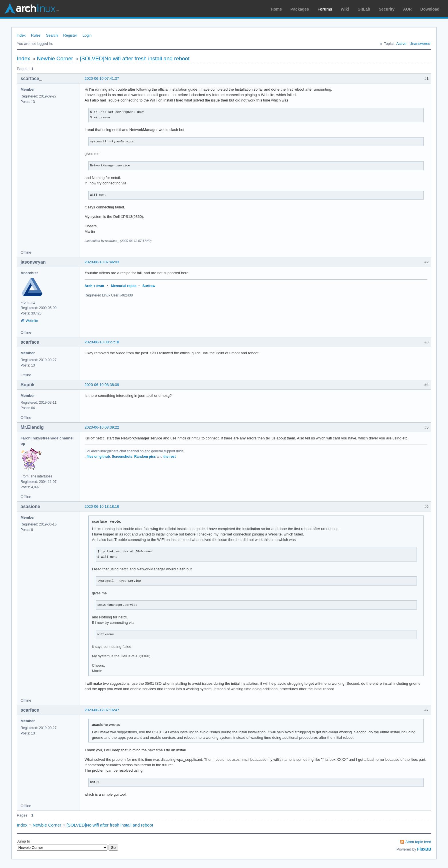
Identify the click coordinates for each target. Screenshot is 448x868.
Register (70, 35)
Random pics (145, 457)
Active (401, 44)
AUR (407, 9)
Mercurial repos (124, 286)
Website (32, 321)
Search (52, 35)
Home (276, 9)
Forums (325, 9)
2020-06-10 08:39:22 (102, 427)
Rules (36, 35)
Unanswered (420, 44)
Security (387, 9)
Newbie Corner (55, 58)
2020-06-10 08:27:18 (102, 342)
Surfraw (149, 286)
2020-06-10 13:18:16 (102, 506)
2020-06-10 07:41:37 (102, 78)
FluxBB (424, 849)
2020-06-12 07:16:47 (102, 710)
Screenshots (122, 457)
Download (430, 9)
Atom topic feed (418, 842)
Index (21, 35)
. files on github (97, 457)
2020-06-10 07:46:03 (102, 262)
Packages (300, 9)
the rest (170, 457)
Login (87, 35)
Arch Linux (31, 9)
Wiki (345, 9)
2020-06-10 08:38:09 (102, 385)
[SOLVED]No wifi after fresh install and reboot (135, 58)
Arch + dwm (94, 286)
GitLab (364, 9)
